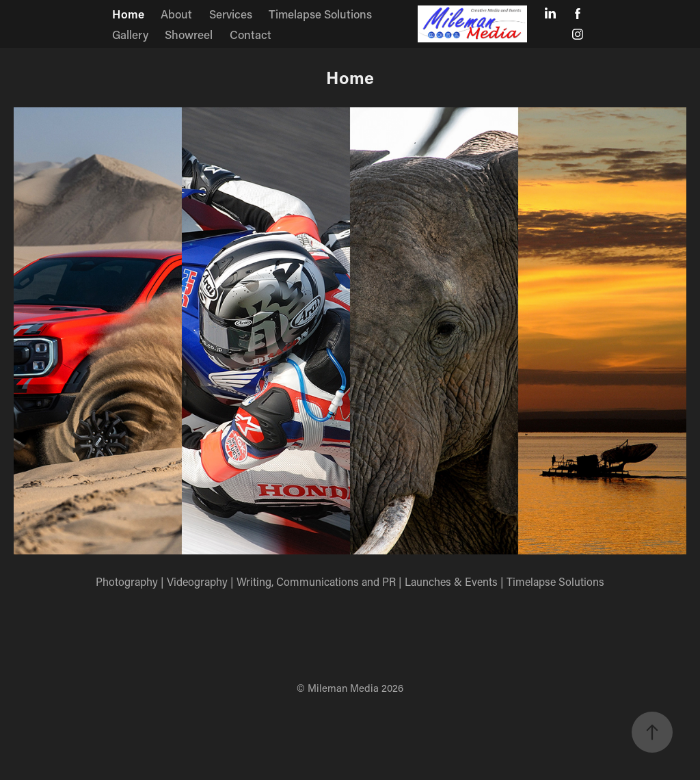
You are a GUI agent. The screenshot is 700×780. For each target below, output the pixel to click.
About (176, 14)
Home (128, 14)
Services (231, 14)
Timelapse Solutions (320, 14)
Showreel (189, 34)
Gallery (130, 34)
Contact (251, 34)
